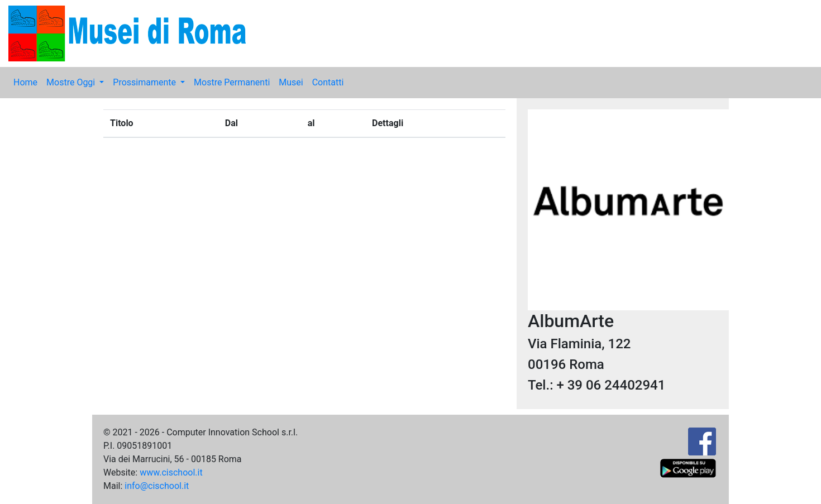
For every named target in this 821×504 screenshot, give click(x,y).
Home (25, 82)
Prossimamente (145, 82)
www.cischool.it (171, 472)
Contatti (328, 82)
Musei (291, 82)
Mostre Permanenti (232, 82)
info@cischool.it (157, 486)
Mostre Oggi (72, 82)
